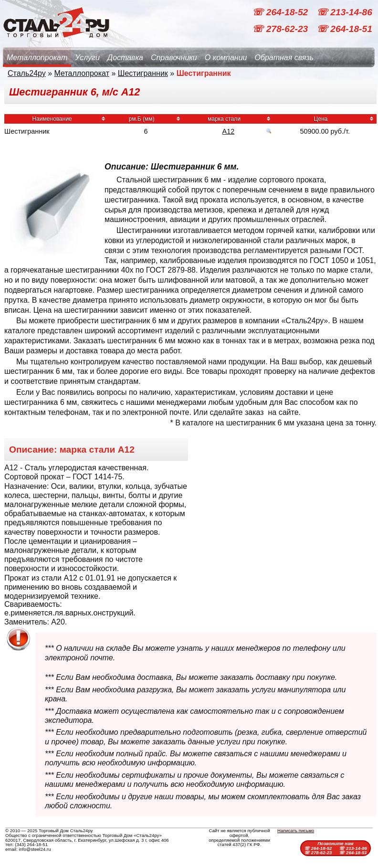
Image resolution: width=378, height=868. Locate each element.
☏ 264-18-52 (281, 12)
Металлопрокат (37, 58)
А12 (229, 131)
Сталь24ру (27, 73)
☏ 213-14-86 (344, 12)
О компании (226, 58)
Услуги (87, 58)
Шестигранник (143, 73)
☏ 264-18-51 (344, 29)
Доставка (125, 58)
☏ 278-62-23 (281, 29)
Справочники (174, 58)
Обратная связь (284, 58)
